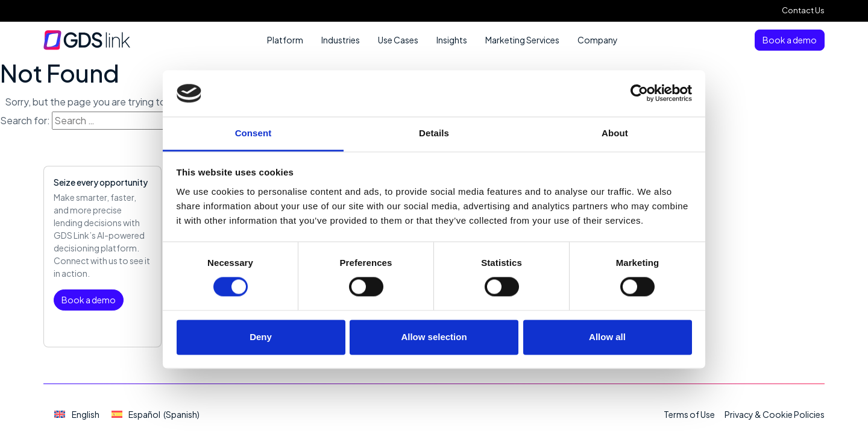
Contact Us (803, 10)
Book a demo (790, 40)
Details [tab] (434, 133)
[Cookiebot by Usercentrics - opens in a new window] (639, 93)
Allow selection (434, 337)
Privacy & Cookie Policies (775, 414)
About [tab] (615, 133)
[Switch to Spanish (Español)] (156, 415)
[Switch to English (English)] (77, 415)
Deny (261, 337)
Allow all (607, 337)
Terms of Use (689, 414)
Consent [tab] (253, 133)
